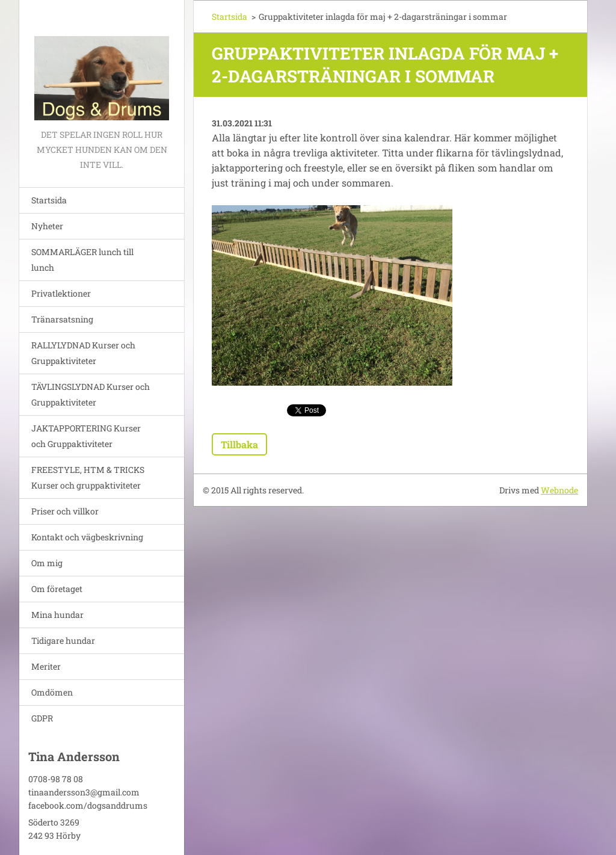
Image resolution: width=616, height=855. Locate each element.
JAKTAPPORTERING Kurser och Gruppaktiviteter (86, 436)
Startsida (49, 200)
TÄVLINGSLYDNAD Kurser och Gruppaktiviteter (91, 394)
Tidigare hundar (63, 640)
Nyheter (47, 226)
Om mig (47, 563)
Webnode (559, 490)
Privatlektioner (61, 293)
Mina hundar (57, 615)
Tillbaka (239, 444)
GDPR (42, 718)
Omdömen (52, 692)
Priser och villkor (65, 511)
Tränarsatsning (62, 319)
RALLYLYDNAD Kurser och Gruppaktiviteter (83, 353)
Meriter (46, 666)
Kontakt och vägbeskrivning (87, 537)
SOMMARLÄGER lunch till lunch (82, 260)
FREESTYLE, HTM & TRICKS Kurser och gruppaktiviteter (88, 477)
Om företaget (57, 589)
